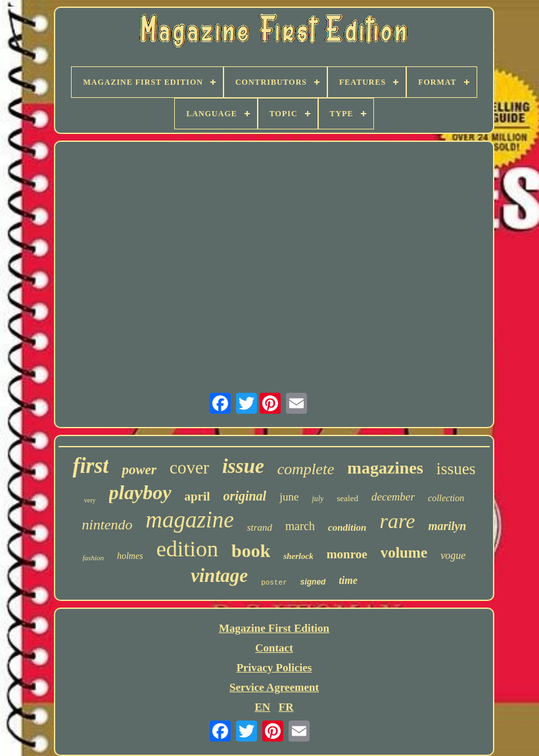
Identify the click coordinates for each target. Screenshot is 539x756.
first (90, 466)
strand (260, 527)
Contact (274, 648)
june (289, 497)
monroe (347, 554)
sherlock (298, 556)
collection (446, 498)
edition (187, 549)
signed (313, 582)
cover (189, 468)
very (90, 500)
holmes (130, 556)
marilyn (447, 526)
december (393, 497)
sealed (347, 498)
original (245, 496)
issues (456, 469)
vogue (453, 555)
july (317, 499)
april (198, 496)
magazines (385, 468)
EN (262, 707)
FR (286, 707)
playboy (140, 492)
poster (274, 583)
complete (306, 469)
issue (243, 466)
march (300, 526)
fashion (93, 558)
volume (404, 553)
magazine (190, 520)
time (348, 580)
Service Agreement (274, 687)
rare (397, 521)
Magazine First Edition (274, 628)
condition (347, 527)
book (251, 551)
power (139, 470)
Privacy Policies (274, 668)
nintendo (107, 524)
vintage (219, 575)
